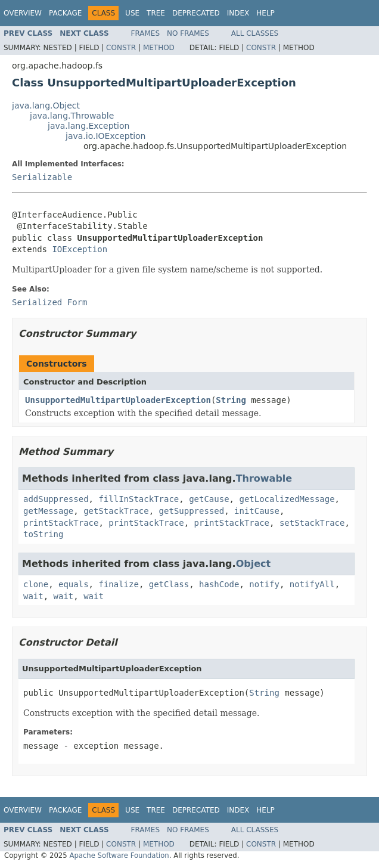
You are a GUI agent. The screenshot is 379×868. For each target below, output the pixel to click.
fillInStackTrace (139, 499)
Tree (156, 13)
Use (132, 13)
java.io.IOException (106, 136)
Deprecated (196, 13)
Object (254, 564)
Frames (146, 33)
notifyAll (312, 584)
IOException (80, 249)
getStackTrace (116, 511)
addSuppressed (56, 499)
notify (264, 584)
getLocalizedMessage (287, 499)
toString (43, 534)
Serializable (42, 177)
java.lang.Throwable (72, 116)
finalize (118, 584)
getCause (209, 499)
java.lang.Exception (88, 126)
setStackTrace (312, 523)
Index (238, 13)
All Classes (255, 33)
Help (265, 13)
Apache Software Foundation (119, 855)
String (231, 400)
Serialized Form (49, 302)
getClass (169, 584)
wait (33, 596)
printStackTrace (61, 523)
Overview (23, 13)
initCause (257, 511)
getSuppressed (192, 511)
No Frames (188, 33)
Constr (121, 48)
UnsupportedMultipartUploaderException (118, 400)
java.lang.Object (46, 106)
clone (36, 584)
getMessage (48, 511)
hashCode (219, 584)
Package (65, 13)
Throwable (264, 478)
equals (74, 584)
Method (159, 48)
